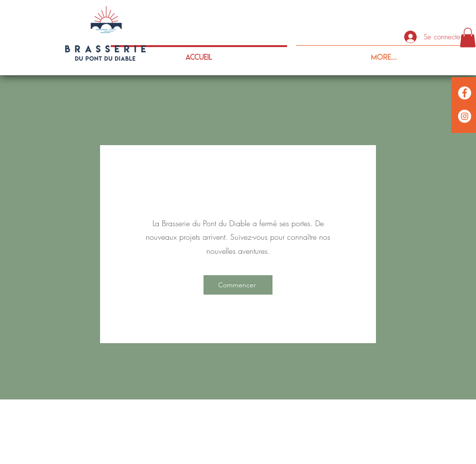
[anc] (465, 116)
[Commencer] (238, 285)
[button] (468, 38)
